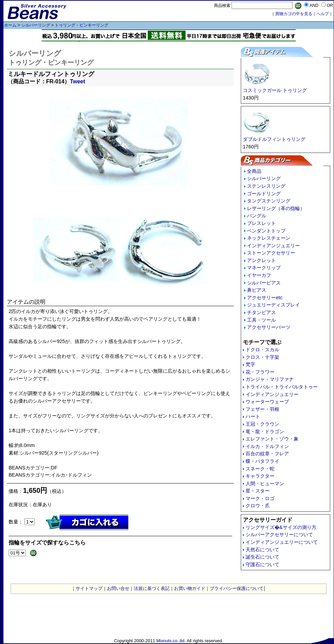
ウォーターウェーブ (267, 402)
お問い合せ (118, 588)
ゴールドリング (264, 194)
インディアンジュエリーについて (282, 542)
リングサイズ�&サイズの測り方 (281, 527)
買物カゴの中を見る (294, 14)
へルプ (323, 14)
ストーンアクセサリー (271, 253)
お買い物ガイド (190, 588)
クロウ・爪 (258, 506)
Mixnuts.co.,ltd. (171, 641)
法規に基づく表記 (152, 588)
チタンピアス (261, 312)
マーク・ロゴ (260, 498)
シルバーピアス (264, 283)
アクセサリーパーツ (269, 327)
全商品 (254, 171)
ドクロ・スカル (262, 350)
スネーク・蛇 (260, 469)
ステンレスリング (266, 186)
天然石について (262, 550)
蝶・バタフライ (262, 461)
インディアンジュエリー (273, 246)
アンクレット (261, 260)
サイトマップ (89, 588)
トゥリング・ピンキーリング (82, 25)
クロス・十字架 (262, 357)
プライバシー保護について (237, 588)
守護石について (262, 564)
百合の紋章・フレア (267, 454)
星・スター (258, 491)
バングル (257, 216)
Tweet (77, 81)
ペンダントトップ (266, 231)
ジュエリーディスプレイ (273, 305)
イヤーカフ (259, 275)
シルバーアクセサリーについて (279, 534)
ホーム (10, 25)
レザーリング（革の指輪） (276, 208)
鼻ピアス (257, 290)
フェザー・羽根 (262, 409)
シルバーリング (36, 25)
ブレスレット (261, 223)
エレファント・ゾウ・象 (272, 439)
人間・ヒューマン (265, 484)
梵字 (250, 364)
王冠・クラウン (262, 424)
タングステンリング (269, 201)
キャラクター (260, 476)
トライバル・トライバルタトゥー (282, 387)
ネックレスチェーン (269, 238)
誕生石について (262, 557)
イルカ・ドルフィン (267, 446)
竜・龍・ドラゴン (265, 432)
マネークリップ (264, 268)
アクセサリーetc (265, 298)
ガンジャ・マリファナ (270, 379)
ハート (253, 416)
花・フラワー (260, 372)
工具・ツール (261, 320)
